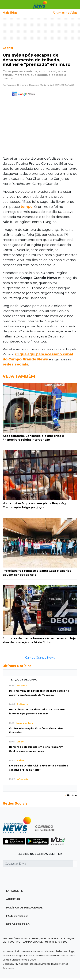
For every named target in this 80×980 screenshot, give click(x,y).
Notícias (71, 795)
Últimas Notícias (17, 666)
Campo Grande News (40, 658)
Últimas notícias (65, 13)
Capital (8, 48)
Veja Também (19, 376)
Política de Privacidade (24, 908)
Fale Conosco (17, 916)
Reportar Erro (18, 924)
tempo (27, 207)
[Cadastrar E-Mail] (38, 864)
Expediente (14, 891)
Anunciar (13, 899)
